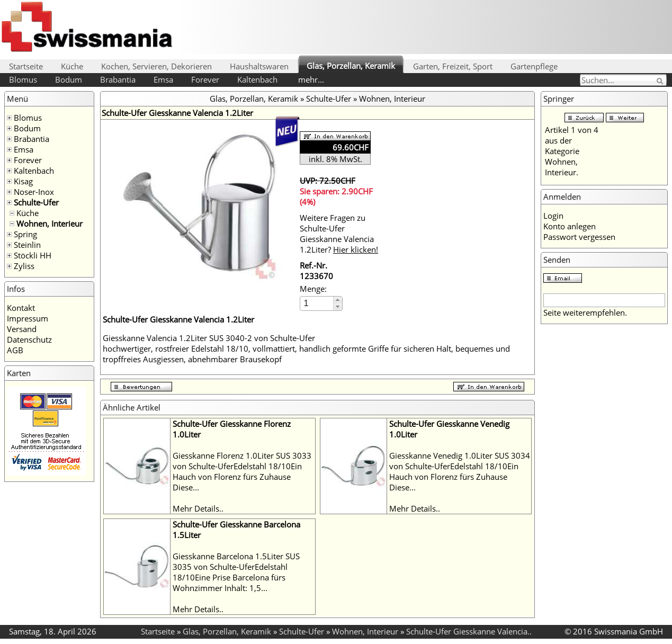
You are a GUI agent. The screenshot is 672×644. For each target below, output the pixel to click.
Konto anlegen (570, 226)
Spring (25, 234)
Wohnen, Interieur (50, 223)
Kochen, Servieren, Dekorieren (156, 66)
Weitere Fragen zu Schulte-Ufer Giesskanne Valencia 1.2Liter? (339, 234)
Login (553, 216)
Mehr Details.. (198, 508)
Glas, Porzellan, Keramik (351, 66)
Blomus (23, 79)
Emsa (163, 79)
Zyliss (24, 266)
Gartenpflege (534, 66)
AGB (15, 350)
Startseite (26, 66)
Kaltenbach (257, 79)
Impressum (28, 318)
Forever (205, 79)
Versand (22, 329)
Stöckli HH (33, 255)
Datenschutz (29, 339)
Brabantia (118, 79)
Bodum (69, 79)
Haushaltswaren (259, 66)
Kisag (23, 181)
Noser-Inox (34, 192)
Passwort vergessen (579, 237)
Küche (72, 66)
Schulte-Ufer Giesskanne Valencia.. (469, 631)
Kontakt (21, 308)
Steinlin (27, 245)
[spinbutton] (317, 303)
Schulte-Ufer (36, 202)
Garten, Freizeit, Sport (453, 66)
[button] (338, 300)
